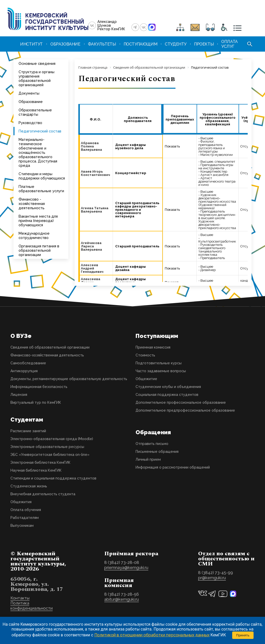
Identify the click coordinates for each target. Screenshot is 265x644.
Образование (31, 102)
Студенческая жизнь (29, 486)
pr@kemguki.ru (212, 578)
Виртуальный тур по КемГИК (36, 402)
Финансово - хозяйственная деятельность (32, 204)
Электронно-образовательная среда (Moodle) (52, 439)
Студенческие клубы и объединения (168, 387)
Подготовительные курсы (159, 363)
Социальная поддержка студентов (167, 395)
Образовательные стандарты (35, 112)
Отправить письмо (152, 444)
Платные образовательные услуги (41, 189)
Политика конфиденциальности (32, 606)
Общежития (21, 502)
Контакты (20, 598)
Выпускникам (22, 526)
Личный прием (148, 459)
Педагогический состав (40, 131)
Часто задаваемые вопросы (161, 371)
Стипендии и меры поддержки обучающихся (42, 176)
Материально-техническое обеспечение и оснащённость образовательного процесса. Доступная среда (38, 152)
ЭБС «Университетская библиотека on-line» (50, 455)
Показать (172, 146)
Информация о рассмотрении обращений (173, 467)
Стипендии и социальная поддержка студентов (53, 478)
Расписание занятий (28, 431)
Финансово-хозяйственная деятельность (47, 355)
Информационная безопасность (39, 387)
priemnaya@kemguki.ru (126, 568)
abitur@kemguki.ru (122, 599)
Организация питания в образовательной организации (39, 250)
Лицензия (19, 395)
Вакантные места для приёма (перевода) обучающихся (38, 221)
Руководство (30, 123)
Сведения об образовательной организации (50, 347)
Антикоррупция (24, 371)
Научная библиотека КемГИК (36, 470)
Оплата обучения (26, 510)
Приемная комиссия (153, 347)
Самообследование (28, 363)
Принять (243, 635)
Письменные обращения (157, 452)
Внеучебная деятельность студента (43, 494)
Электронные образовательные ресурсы (47, 447)
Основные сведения (37, 63)
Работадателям (25, 518)
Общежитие (146, 379)
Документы (29, 93)
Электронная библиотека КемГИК (40, 462)
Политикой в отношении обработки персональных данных (152, 635)
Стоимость (145, 355)
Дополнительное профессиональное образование (181, 402)
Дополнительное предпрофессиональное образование (185, 410)
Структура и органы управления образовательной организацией (36, 78)
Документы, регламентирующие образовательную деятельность (69, 379)
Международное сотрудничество (34, 235)
